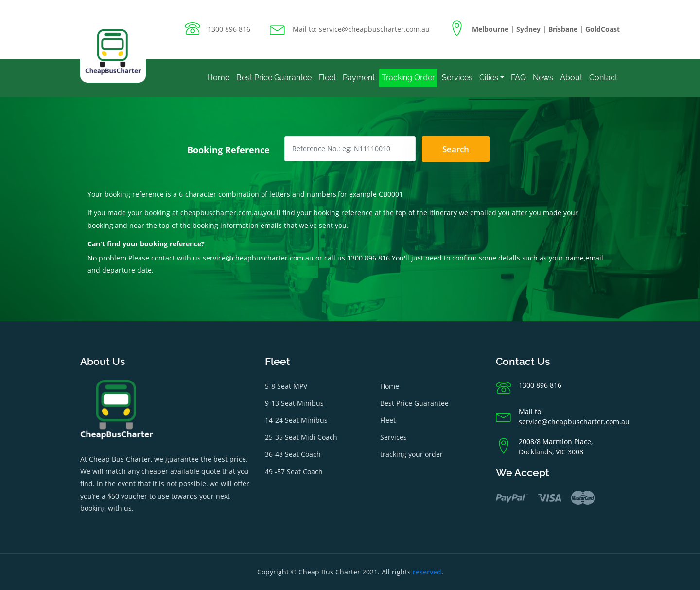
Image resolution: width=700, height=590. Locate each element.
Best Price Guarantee (274, 78)
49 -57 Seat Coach (294, 472)
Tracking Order (408, 78)
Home (218, 78)
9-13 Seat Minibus (294, 403)
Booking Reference (228, 150)
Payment (359, 78)
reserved (427, 572)
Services (457, 78)
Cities (489, 78)
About (571, 78)
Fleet (327, 78)
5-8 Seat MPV (286, 386)
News (543, 78)
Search (456, 149)
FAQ (518, 78)
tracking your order (411, 454)
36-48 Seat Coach (293, 454)
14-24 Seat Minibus (296, 420)
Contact (603, 78)
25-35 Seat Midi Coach (301, 437)
